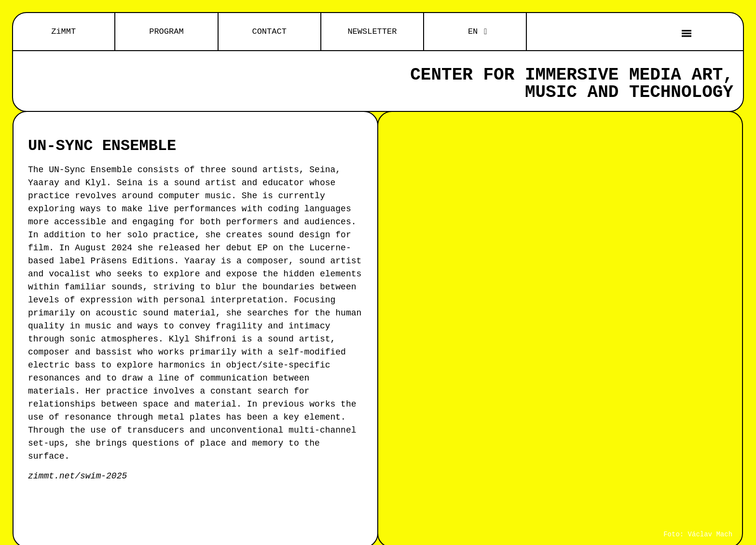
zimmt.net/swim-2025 (77, 476)
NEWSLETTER (372, 32)
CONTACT (269, 32)
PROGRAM (166, 32)
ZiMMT (63, 32)
